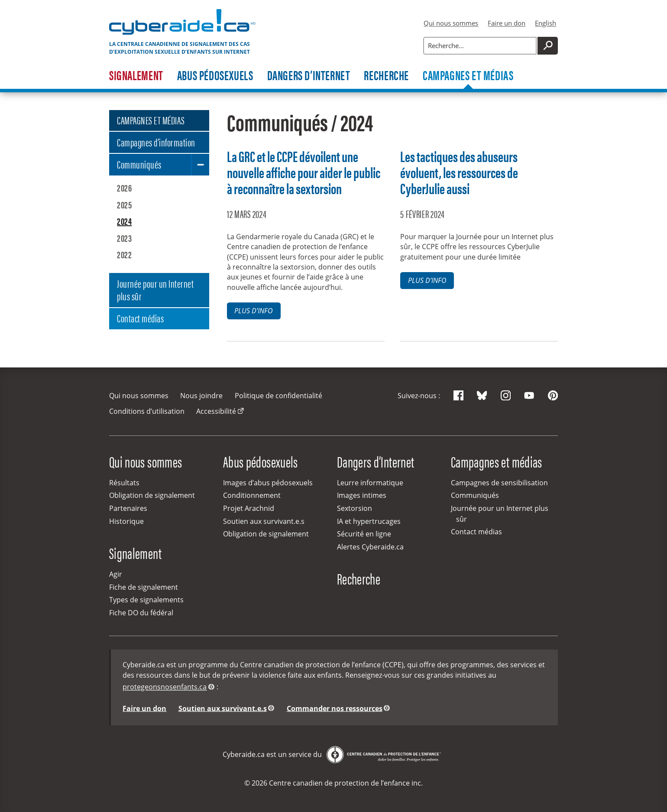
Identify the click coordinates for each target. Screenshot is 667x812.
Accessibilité (216, 411)
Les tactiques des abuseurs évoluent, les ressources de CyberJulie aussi (459, 172)
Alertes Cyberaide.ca (370, 547)
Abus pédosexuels (215, 76)
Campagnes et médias (468, 76)
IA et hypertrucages (369, 521)
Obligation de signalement (152, 495)
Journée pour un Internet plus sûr (155, 290)
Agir (116, 574)
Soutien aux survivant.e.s (264, 521)
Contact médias (140, 318)
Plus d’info (254, 311)
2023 (124, 238)
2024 (124, 221)
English (546, 23)
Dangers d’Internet (309, 76)
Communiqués (139, 164)
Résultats (124, 483)
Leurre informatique (370, 483)
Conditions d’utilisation (147, 411)
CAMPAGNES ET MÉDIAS (151, 120)
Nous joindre (201, 396)
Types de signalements (146, 600)
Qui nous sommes (451, 23)
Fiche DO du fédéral (141, 613)
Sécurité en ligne (364, 534)
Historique (126, 521)
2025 (124, 205)
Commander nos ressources (335, 708)
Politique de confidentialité (278, 396)
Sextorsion (355, 508)
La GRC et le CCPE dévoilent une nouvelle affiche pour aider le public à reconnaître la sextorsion (304, 172)
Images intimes (362, 495)
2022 (124, 254)
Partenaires (128, 508)
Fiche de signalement (144, 587)
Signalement (136, 76)
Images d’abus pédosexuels (268, 483)
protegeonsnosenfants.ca (165, 687)
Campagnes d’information (156, 142)
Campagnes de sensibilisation (499, 483)
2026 (124, 188)
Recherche (386, 76)
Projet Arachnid (249, 508)
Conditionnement (252, 495)
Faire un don (507, 23)
